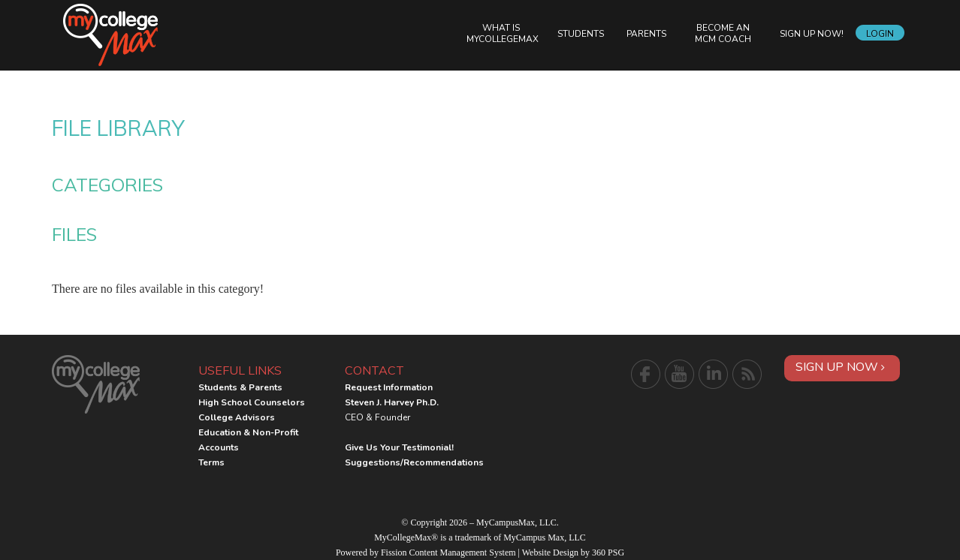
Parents (646, 34)
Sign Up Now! (812, 34)
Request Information (389, 387)
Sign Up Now (840, 367)
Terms (211, 462)
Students (581, 34)
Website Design (550, 552)
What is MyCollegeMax (503, 33)
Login (880, 34)
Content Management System (463, 552)
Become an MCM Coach (723, 33)
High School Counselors (252, 402)
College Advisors (237, 417)
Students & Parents (240, 387)
